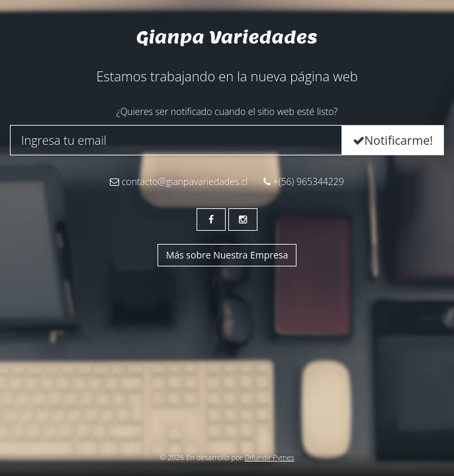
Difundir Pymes (270, 457)
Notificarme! (393, 140)
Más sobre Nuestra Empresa (227, 255)
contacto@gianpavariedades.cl (179, 181)
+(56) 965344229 (304, 181)
